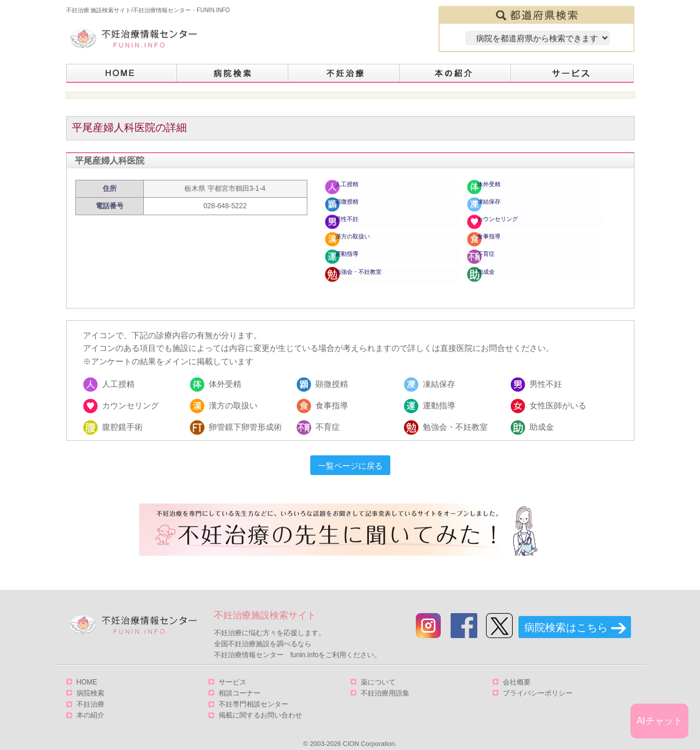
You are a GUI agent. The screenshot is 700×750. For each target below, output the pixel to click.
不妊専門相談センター (253, 692)
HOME (121, 73)
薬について (378, 670)
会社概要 (517, 670)
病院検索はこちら (566, 615)
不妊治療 (90, 692)
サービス (572, 73)
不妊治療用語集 (385, 681)
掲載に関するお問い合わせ (260, 703)
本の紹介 (455, 73)
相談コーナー (240, 681)
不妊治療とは (344, 73)
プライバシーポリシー (538, 681)
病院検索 (233, 73)
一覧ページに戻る (350, 454)
